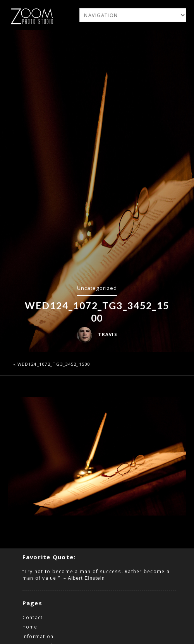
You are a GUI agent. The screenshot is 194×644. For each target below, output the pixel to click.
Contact (33, 617)
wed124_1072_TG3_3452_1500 (54, 364)
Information (38, 636)
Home (30, 627)
